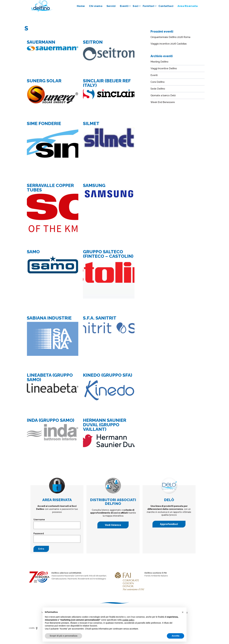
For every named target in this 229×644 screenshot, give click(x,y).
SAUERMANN (41, 42)
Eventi (154, 75)
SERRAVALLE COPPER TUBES (50, 188)
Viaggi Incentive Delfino (164, 68)
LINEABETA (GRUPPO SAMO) (50, 377)
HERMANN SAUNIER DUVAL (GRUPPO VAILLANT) (105, 425)
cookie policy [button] (128, 620)
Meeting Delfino (159, 62)
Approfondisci (169, 524)
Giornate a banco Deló (163, 95)
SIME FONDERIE (44, 123)
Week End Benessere (163, 102)
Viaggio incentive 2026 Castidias (169, 44)
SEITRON (93, 42)
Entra (41, 549)
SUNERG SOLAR (44, 81)
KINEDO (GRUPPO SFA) (108, 375)
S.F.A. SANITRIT (100, 318)
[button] (183, 612)
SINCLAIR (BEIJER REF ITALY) (107, 83)
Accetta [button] (176, 636)
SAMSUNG (94, 185)
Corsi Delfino (158, 82)
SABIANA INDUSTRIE (49, 318)
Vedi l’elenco (113, 525)
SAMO (33, 252)
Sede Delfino (158, 89)
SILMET (91, 123)
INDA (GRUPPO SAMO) (51, 420)
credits (34, 628)
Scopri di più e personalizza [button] (63, 636)
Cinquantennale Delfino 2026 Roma (170, 37)
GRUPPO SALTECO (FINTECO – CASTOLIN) (108, 254)
